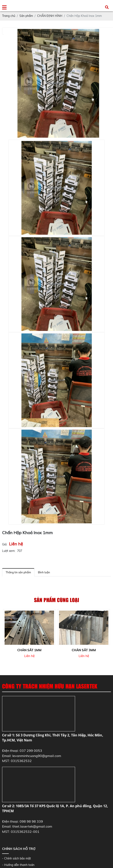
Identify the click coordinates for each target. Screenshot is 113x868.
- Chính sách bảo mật (16, 858)
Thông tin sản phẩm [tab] (18, 572)
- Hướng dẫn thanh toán (18, 865)
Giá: (5, 544)
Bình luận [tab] (44, 572)
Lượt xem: (9, 551)
